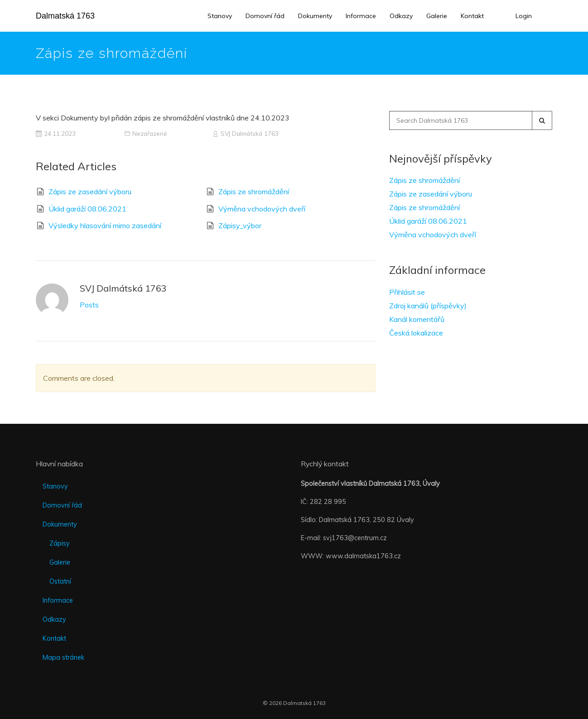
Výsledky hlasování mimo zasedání (105, 225)
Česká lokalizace (416, 333)
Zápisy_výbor (240, 225)
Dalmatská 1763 (65, 16)
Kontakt (472, 16)
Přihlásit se (407, 292)
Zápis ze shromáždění (254, 192)
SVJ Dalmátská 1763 (250, 133)
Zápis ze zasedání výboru (90, 192)
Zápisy (60, 543)
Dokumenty (315, 16)
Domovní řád (265, 16)
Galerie (437, 16)
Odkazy (401, 16)
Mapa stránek (63, 657)
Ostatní (60, 581)
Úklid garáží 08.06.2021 (87, 209)
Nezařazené (150, 133)
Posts (89, 305)
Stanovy (220, 16)
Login (524, 16)
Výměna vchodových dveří (262, 209)
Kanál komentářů (417, 319)
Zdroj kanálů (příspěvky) (428, 306)
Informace (361, 16)
